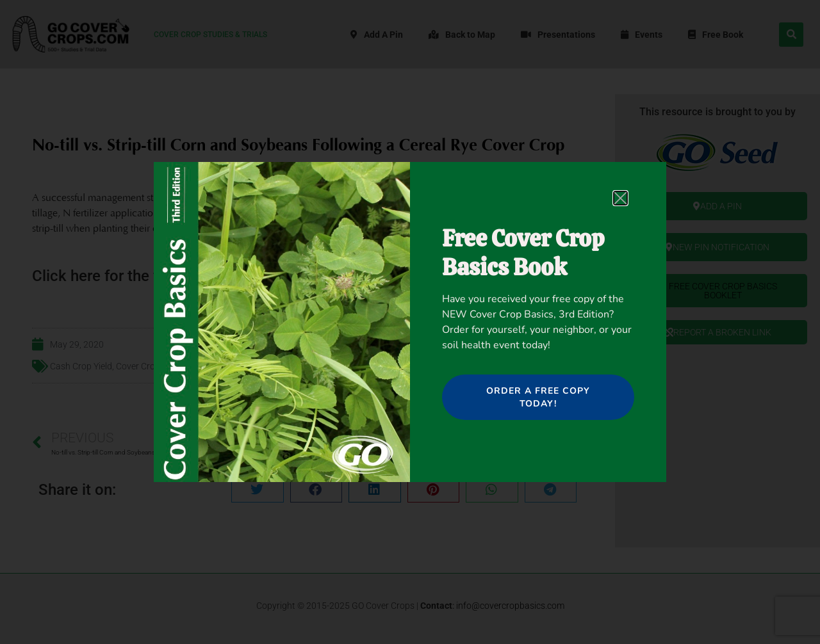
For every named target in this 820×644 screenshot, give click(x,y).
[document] (410, 322)
